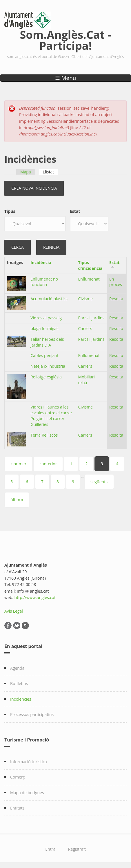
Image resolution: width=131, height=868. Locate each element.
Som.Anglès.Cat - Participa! (66, 39)
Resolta (116, 299)
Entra (50, 849)
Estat (75, 211)
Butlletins (19, 683)
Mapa (26, 172)
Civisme (85, 299)
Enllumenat (89, 279)
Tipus (10, 211)
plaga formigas (44, 328)
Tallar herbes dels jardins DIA (47, 342)
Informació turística (29, 762)
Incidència (41, 262)
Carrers (85, 328)
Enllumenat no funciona (44, 282)
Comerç (18, 777)
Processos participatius (32, 714)
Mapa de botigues (27, 793)
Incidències (21, 699)
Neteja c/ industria (48, 366)
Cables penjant (44, 355)
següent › (99, 482)
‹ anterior (48, 464)
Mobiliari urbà (87, 380)
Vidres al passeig (46, 318)
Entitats (17, 808)
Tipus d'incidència (90, 265)
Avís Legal (14, 611)
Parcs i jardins (91, 318)
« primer (18, 464)
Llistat (50, 172)
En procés (116, 282)
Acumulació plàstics (49, 299)
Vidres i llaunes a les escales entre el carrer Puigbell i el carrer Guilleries (51, 416)
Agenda (17, 668)
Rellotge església (46, 377)
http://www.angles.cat (35, 597)
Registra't (77, 849)
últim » (17, 500)
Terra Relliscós (44, 435)
